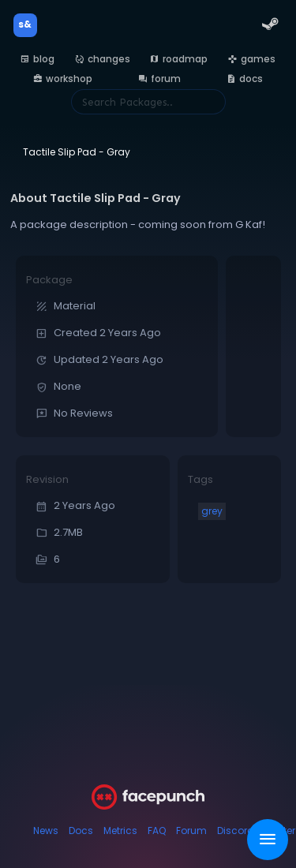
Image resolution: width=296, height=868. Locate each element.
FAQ (157, 831)
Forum (191, 831)
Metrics (120, 831)
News (46, 831)
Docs (81, 831)
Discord (236, 831)
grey (212, 511)
